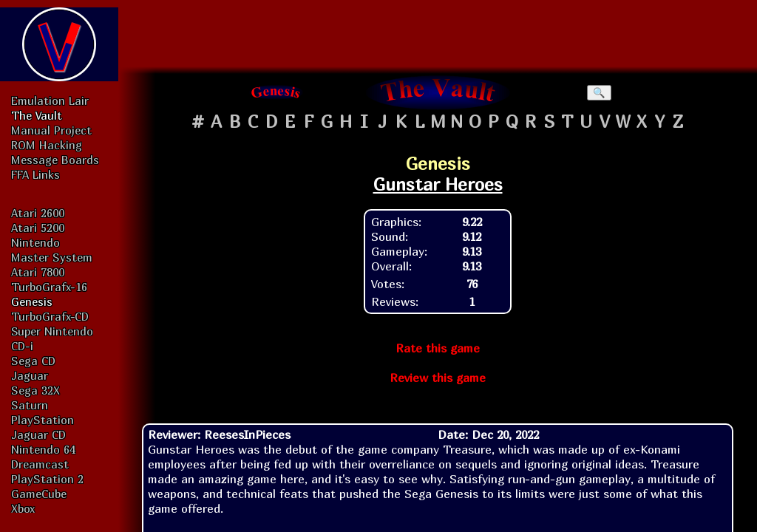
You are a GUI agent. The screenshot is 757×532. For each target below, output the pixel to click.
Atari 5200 (38, 228)
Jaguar (30, 375)
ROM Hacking (47, 145)
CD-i (22, 346)
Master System (52, 257)
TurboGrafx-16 (49, 287)
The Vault (37, 115)
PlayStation (43, 420)
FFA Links (35, 174)
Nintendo (35, 242)
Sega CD (33, 361)
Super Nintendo (52, 331)
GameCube (39, 494)
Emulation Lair (50, 100)
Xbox (23, 508)
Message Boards (55, 160)
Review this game (438, 378)
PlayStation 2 (47, 479)
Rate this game (438, 348)
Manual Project (51, 130)
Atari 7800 (38, 272)
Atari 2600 (38, 213)
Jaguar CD (38, 434)
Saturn (30, 405)
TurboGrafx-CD (50, 316)
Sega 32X (35, 390)
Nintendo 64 (43, 449)
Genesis (32, 301)
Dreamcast (40, 464)
